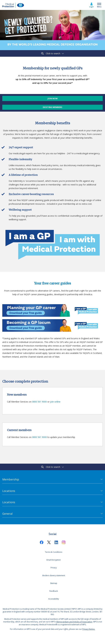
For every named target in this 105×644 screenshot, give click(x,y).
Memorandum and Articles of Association (74, 622)
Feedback (54, 591)
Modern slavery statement (54, 575)
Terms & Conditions (54, 552)
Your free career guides (52, 283)
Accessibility (54, 599)
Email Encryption (54, 560)
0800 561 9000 (39, 402)
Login (91, 7)
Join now (53, 98)
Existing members (52, 107)
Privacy (54, 568)
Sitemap (54, 583)
